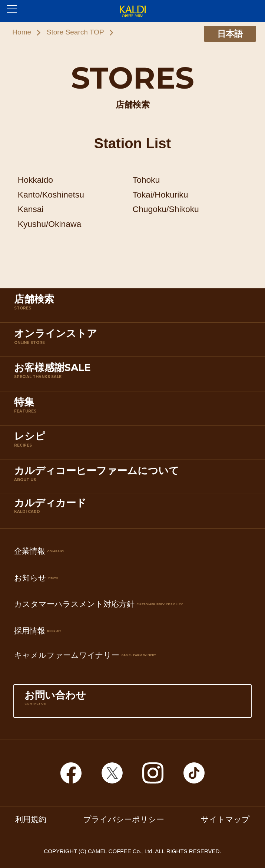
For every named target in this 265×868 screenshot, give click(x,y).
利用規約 (31, 819)
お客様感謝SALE (134, 375)
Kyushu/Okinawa (50, 224)
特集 (134, 410)
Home (22, 32)
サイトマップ (225, 819)
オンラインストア (134, 341)
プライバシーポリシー (124, 819)
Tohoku (146, 180)
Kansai (31, 209)
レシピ (134, 444)
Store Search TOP (75, 32)
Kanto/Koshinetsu (51, 195)
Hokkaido (35, 180)
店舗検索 (134, 307)
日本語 (230, 34)
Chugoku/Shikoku (166, 209)
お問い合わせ (132, 703)
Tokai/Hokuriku (160, 195)
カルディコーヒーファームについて (134, 478)
